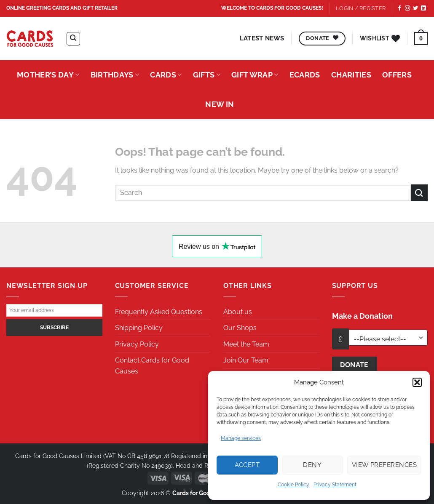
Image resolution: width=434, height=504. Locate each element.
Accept (247, 465)
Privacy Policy (137, 344)
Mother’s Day (48, 75)
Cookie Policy (293, 485)
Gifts (207, 75)
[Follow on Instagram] (407, 8)
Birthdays (115, 75)
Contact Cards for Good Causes (152, 366)
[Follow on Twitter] (415, 8)
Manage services (241, 438)
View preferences (384, 465)
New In (220, 104)
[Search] (73, 39)
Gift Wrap (255, 75)
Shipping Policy (139, 328)
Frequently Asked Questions (159, 312)
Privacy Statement (335, 485)
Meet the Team (246, 344)
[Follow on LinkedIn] (423, 8)
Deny (312, 465)
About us (238, 312)
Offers (397, 75)
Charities (351, 75)
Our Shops (240, 328)
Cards (166, 75)
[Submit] (419, 193)
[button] (417, 382)
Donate (354, 365)
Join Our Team (246, 360)
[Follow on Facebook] (399, 8)
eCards (305, 75)
